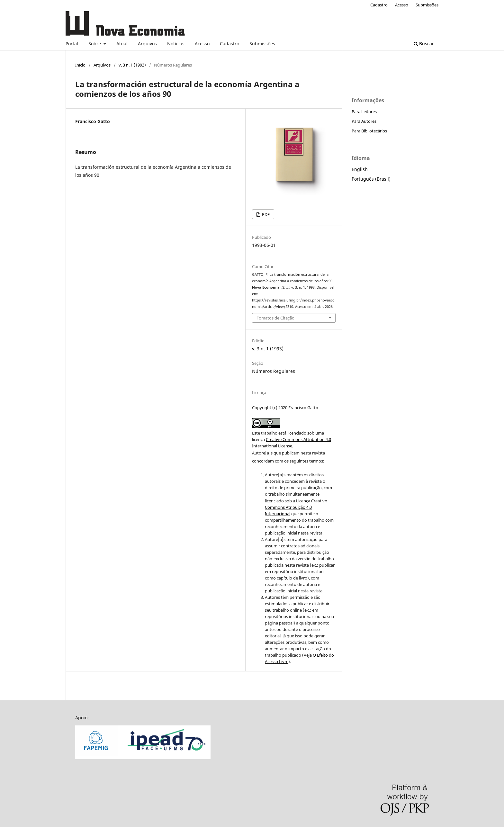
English (360, 169)
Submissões (262, 44)
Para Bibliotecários (369, 131)
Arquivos (147, 44)
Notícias (176, 44)
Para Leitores (364, 112)
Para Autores (364, 121)
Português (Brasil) (371, 179)
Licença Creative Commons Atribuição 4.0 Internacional (296, 507)
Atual (122, 44)
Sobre (95, 44)
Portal (72, 44)
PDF (265, 214)
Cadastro (230, 44)
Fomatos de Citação (275, 318)
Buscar (424, 44)
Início (80, 65)
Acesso (202, 44)
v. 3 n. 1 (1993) (132, 65)
